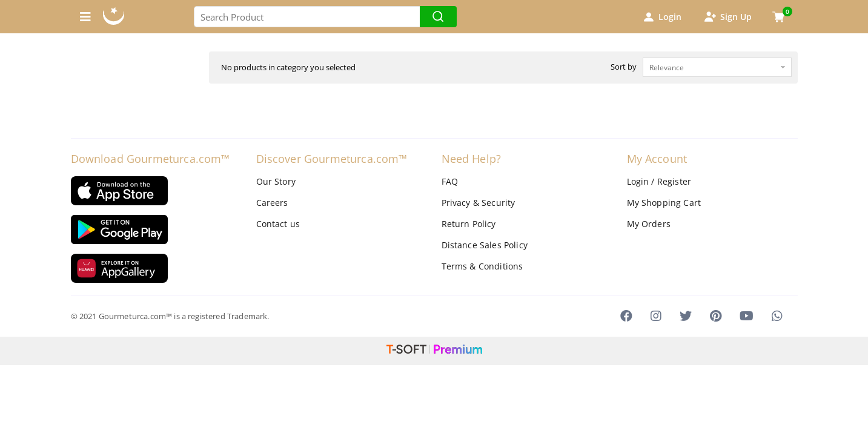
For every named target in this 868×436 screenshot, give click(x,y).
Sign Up (727, 17)
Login (661, 17)
